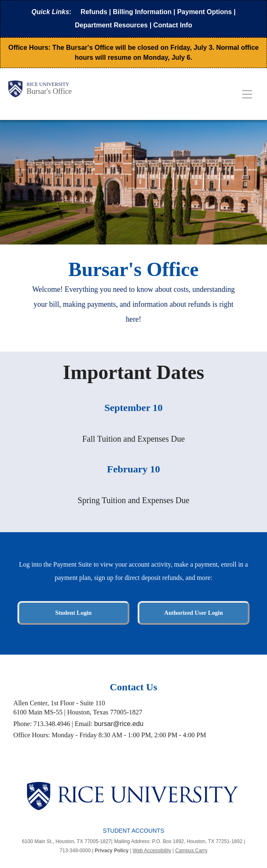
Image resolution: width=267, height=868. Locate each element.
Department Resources (111, 25)
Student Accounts (133, 831)
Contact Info (173, 25)
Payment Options (205, 12)
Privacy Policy (112, 851)
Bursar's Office (49, 91)
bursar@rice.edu (119, 724)
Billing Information (142, 12)
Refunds (94, 12)
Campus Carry (191, 851)
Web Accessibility (152, 851)
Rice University (48, 84)
